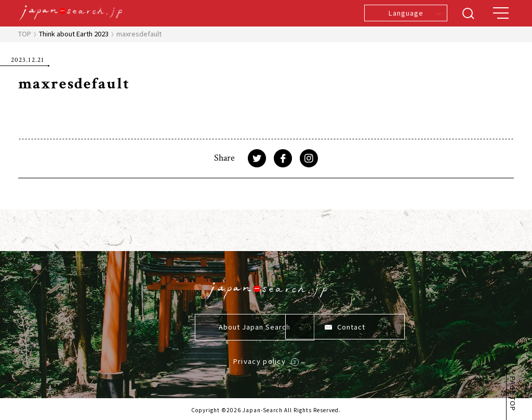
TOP (25, 34)
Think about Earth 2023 (74, 34)
